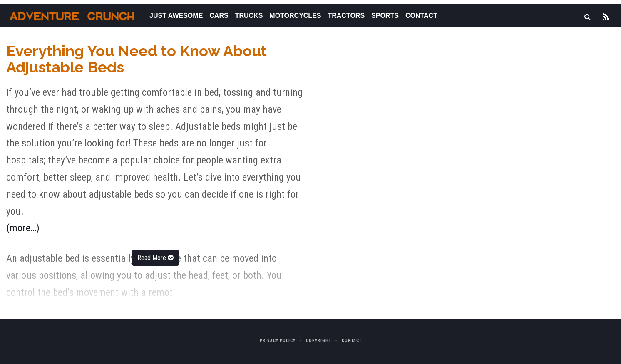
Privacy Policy (278, 340)
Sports (385, 16)
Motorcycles (295, 16)
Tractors (346, 16)
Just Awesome (176, 16)
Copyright (319, 340)
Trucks (249, 16)
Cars (219, 16)
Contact (421, 16)
